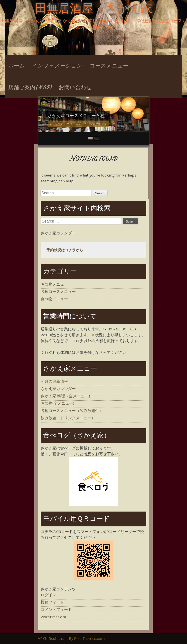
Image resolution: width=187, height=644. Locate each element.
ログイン (48, 595)
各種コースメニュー (58, 292)
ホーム (17, 66)
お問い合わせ (75, 87)
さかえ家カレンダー (58, 389)
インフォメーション (57, 66)
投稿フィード (52, 602)
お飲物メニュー (54, 284)
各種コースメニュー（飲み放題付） (72, 411)
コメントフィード (56, 610)
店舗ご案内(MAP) (30, 87)
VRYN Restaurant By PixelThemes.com (71, 639)
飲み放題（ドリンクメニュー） (68, 418)
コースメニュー (109, 66)
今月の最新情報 (54, 381)
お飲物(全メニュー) (57, 403)
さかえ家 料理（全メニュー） (66, 396)
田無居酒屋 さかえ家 (94, 9)
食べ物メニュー (54, 299)
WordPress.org (53, 617)
